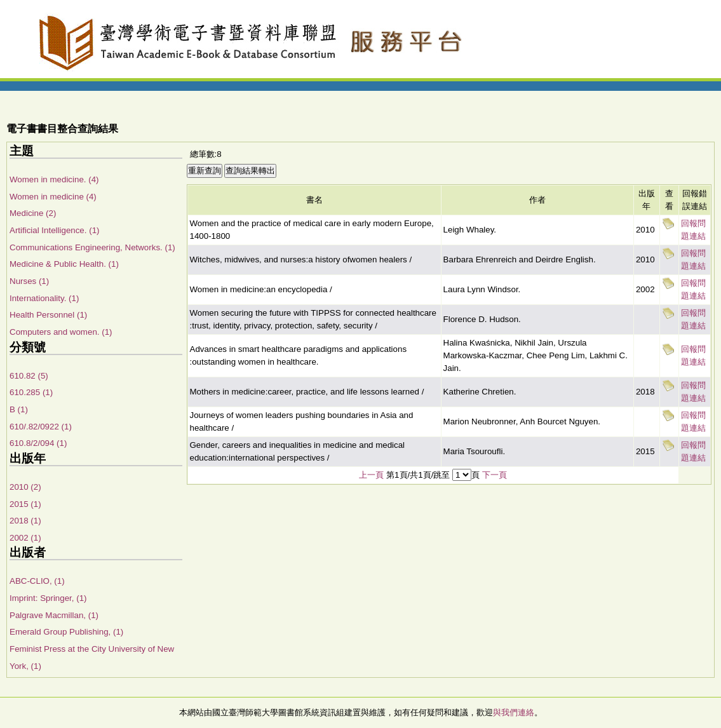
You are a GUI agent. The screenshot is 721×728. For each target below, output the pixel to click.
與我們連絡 (514, 712)
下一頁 (495, 475)
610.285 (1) (31, 392)
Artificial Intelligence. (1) (54, 230)
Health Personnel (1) (48, 315)
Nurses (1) (29, 281)
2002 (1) (25, 538)
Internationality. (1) (44, 298)
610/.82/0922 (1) (41, 427)
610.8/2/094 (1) (38, 443)
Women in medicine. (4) (54, 179)
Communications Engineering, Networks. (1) (92, 247)
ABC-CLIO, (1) (37, 581)
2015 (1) (25, 504)
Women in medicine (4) (53, 197)
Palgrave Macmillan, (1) (54, 615)
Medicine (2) (33, 213)
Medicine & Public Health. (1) (64, 264)
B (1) (19, 409)
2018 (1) (25, 521)
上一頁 (371, 475)
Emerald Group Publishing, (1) (66, 632)
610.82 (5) (29, 376)
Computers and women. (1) (61, 332)
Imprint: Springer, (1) (48, 598)
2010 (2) (25, 487)
